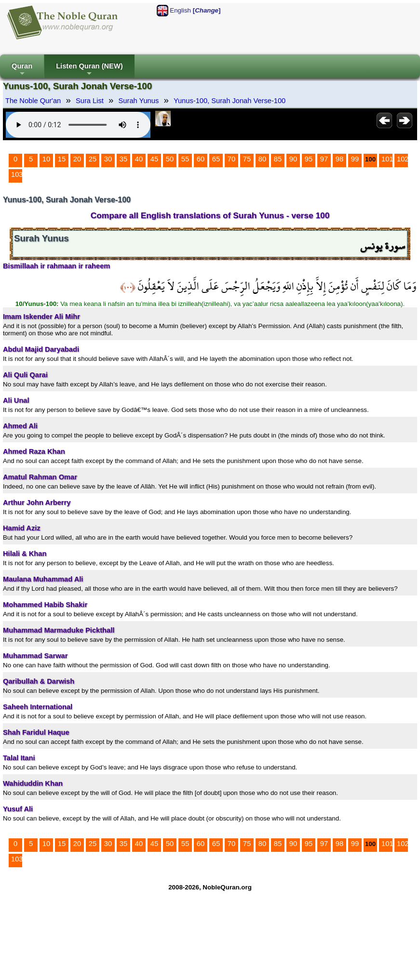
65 (216, 159)
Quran (22, 70)
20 (77, 159)
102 (403, 159)
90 (293, 159)
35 (123, 159)
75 (247, 159)
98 (339, 159)
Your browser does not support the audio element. (78, 125)
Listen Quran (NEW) (89, 70)
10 (46, 159)
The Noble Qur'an (33, 101)
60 (201, 159)
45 (154, 159)
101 (387, 159)
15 (62, 159)
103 (17, 174)
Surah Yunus (139, 101)
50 (170, 159)
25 (93, 159)
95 (309, 159)
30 (108, 159)
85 (278, 159)
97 (324, 159)
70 (231, 159)
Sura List (90, 101)
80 (262, 159)
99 (355, 159)
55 (185, 159)
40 (139, 159)
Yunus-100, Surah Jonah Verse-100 (230, 101)
